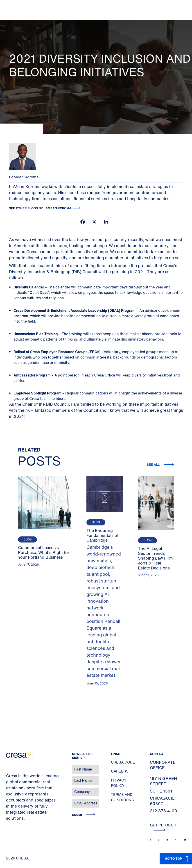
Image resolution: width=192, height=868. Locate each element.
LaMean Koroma (24, 177)
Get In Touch (163, 827)
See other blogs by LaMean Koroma (40, 208)
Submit (78, 815)
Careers (120, 771)
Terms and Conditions (122, 797)
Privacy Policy (119, 783)
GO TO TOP (173, 858)
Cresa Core (123, 762)
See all (154, 464)
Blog (27, 539)
